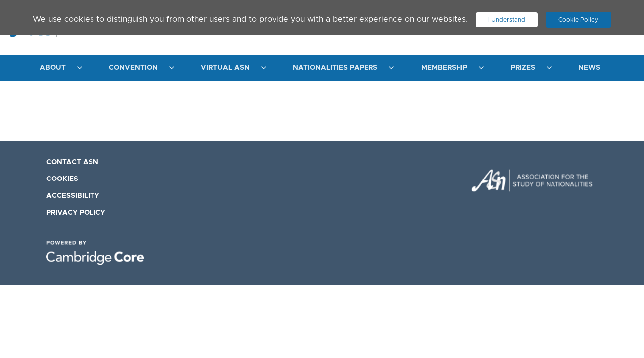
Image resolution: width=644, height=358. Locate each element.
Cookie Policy (583, 17)
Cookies (62, 179)
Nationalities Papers (335, 68)
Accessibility (73, 196)
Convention (133, 68)
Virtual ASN (225, 68)
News (589, 68)
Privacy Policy (76, 213)
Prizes (523, 68)
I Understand (507, 17)
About (53, 68)
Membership (444, 68)
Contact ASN (72, 162)
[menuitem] (58, 68)
